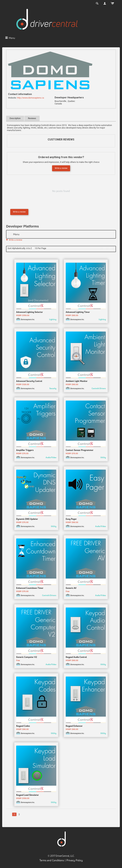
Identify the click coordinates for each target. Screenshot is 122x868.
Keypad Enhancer (74, 727)
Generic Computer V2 (27, 658)
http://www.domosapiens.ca (31, 98)
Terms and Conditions (52, 861)
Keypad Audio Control (76, 658)
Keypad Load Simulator (27, 795)
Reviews (32, 118)
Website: (12, 98)
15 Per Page (40, 248)
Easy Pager (71, 520)
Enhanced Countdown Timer (30, 588)
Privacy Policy (75, 861)
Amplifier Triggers (25, 451)
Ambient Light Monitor (77, 382)
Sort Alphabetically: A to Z (20, 248)
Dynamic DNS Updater (27, 520)
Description (15, 118)
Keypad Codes (23, 727)
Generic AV (71, 588)
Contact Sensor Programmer (80, 451)
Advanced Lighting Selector (29, 313)
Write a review (61, 168)
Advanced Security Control (29, 382)
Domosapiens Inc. (28, 320)
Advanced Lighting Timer (78, 313)
